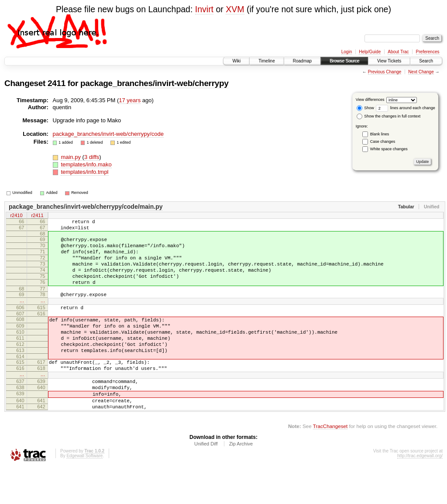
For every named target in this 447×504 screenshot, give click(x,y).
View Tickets (389, 61)
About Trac (398, 52)
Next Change (421, 72)
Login (347, 52)
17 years (130, 100)
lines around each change (406, 108)
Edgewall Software (84, 492)
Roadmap (302, 61)
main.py (71, 157)
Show (365, 108)
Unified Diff (206, 480)
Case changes (383, 142)
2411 (57, 83)
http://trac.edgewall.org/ (420, 492)
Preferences (428, 52)
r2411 (37, 216)
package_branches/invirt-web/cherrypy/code (108, 134)
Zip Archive (241, 480)
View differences (370, 100)
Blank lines (380, 134)
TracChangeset (330, 463)
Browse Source (344, 61)
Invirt (204, 9)
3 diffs (92, 157)
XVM (235, 9)
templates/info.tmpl (84, 172)
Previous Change (385, 72)
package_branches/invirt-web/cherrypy (154, 83)
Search (426, 61)
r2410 (16, 216)
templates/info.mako (86, 164)
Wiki (236, 61)
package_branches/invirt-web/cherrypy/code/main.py (86, 207)
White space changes (389, 149)
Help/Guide (370, 52)
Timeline (266, 61)
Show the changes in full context (389, 116)
